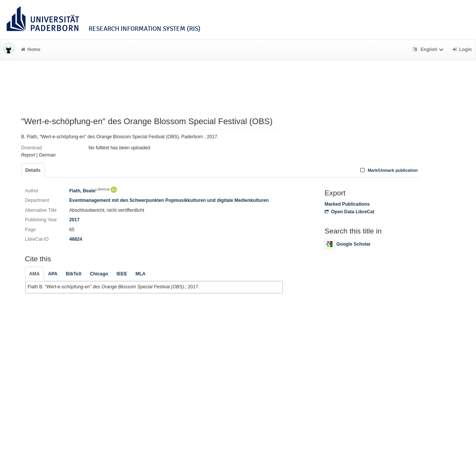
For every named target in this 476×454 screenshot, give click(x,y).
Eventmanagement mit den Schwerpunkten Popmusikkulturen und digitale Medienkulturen (169, 200)
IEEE (122, 274)
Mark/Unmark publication (388, 170)
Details (33, 170)
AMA (35, 274)
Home (31, 50)
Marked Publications (347, 204)
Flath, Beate (89, 191)
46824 (76, 239)
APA (53, 274)
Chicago (99, 274)
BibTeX (74, 274)
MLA (140, 274)
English (429, 50)
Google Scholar (348, 244)
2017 (74, 220)
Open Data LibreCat (349, 212)
